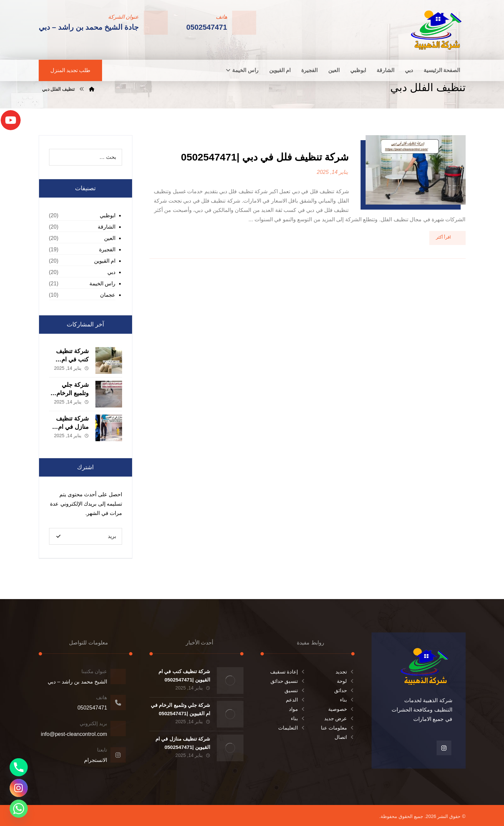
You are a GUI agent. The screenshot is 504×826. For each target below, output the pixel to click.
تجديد (345, 672)
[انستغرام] (444, 748)
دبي (111, 272)
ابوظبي (108, 215)
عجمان (108, 295)
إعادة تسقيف (288, 672)
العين (110, 238)
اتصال (345, 737)
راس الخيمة (102, 284)
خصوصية (341, 709)
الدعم (296, 700)
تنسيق (295, 690)
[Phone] (19, 767)
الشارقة (107, 227)
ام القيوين (105, 261)
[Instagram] (19, 788)
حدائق (344, 690)
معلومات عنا (338, 728)
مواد (297, 709)
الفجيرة (107, 249)
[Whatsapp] (19, 809)
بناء (347, 700)
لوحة (346, 681)
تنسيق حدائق (288, 681)
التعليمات (292, 728)
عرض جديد (339, 718)
